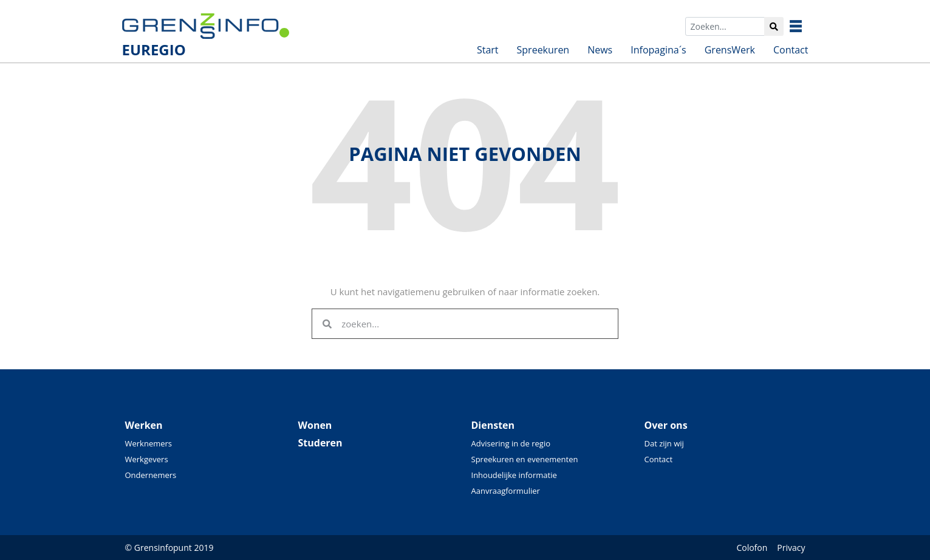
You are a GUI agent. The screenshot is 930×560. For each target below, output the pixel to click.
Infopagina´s (658, 50)
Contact (791, 50)
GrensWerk (730, 50)
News (600, 50)
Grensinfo (805, 26)
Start (488, 50)
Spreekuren (543, 50)
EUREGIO (154, 50)
